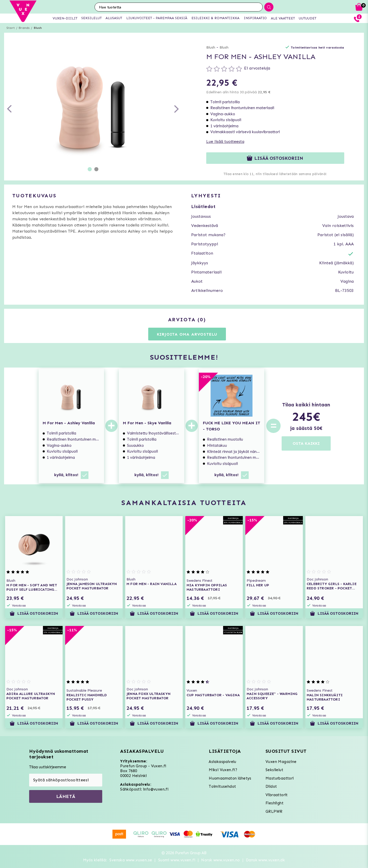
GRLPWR (274, 812)
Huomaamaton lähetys (230, 778)
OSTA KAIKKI (306, 443)
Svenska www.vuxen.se (131, 860)
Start (11, 28)
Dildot (271, 786)
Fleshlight (274, 803)
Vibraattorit (277, 795)
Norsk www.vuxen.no (220, 860)
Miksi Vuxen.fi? (223, 770)
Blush (38, 28)
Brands (24, 28)
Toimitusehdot (222, 786)
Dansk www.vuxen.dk (265, 860)
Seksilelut (274, 770)
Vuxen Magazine (281, 762)
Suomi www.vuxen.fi (177, 860)
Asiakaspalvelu (223, 762)
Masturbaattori (280, 778)
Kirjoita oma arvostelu (187, 334)
